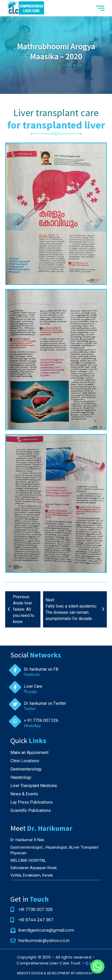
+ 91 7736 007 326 (41, 720)
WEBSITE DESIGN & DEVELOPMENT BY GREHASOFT (56, 973)
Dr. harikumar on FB (41, 669)
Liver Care (33, 686)
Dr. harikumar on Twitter (45, 703)
